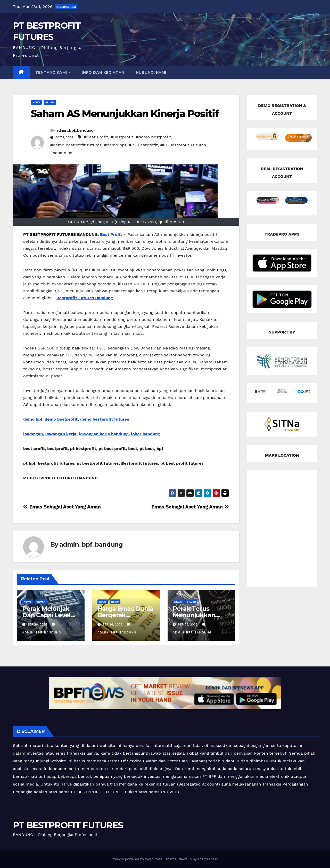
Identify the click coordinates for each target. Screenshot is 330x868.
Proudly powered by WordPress (138, 859)
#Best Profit (96, 137)
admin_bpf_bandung (75, 130)
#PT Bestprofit (143, 145)
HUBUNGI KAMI (151, 72)
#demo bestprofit (153, 137)
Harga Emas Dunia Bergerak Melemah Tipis (125, 615)
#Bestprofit (122, 137)
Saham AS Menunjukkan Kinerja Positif (125, 114)
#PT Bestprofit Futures (183, 145)
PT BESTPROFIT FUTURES (68, 825)
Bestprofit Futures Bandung (85, 298)
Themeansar (207, 859)
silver (41, 602)
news (36, 102)
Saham (50, 102)
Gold (103, 602)
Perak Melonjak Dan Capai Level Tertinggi (46, 615)
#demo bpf (115, 145)
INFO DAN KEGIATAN (103, 72)
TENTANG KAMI (52, 72)
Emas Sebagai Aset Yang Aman (190, 507)
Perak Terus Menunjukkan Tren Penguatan (198, 615)
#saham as (61, 153)
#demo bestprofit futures (76, 145)
